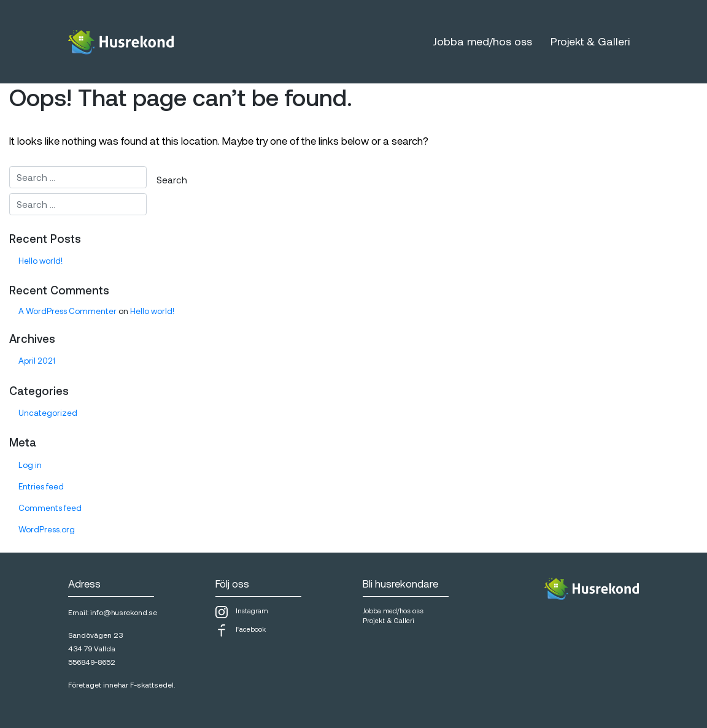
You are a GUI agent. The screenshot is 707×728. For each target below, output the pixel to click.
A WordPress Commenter (68, 311)
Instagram (241, 612)
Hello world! (41, 261)
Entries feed (41, 486)
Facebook (241, 630)
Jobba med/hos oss (482, 41)
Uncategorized (48, 413)
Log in (30, 465)
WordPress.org (47, 529)
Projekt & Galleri (590, 41)
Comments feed (50, 508)
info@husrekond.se (124, 612)
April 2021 (37, 361)
